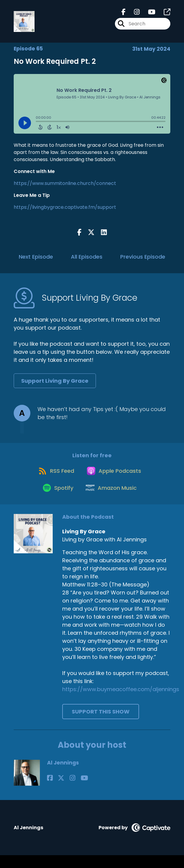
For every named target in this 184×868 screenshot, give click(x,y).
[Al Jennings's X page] (57, 791)
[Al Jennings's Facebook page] (50, 791)
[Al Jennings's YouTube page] (72, 791)
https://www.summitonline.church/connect (65, 187)
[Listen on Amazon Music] (112, 500)
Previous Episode (143, 260)
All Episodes (87, 260)
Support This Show (101, 724)
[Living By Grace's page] (163, 14)
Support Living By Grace (55, 384)
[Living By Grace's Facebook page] (124, 14)
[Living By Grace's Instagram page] (133, 14)
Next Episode (36, 260)
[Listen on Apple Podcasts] (115, 478)
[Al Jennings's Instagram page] (64, 791)
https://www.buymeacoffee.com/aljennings (121, 702)
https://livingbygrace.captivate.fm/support (65, 211)
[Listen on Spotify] (56, 500)
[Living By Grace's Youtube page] (148, 14)
